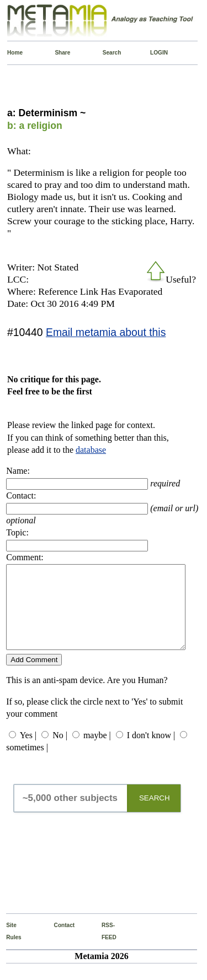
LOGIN (153, 53)
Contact (57, 942)
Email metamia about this (106, 332)
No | (60, 752)
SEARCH (155, 814)
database (91, 450)
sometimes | (27, 764)
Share (57, 53)
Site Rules (9, 948)
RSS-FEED (104, 948)
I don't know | (151, 752)
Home (10, 53)
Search (105, 53)
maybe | (97, 752)
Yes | (28, 752)
